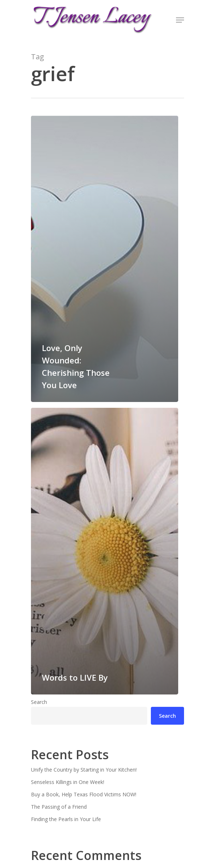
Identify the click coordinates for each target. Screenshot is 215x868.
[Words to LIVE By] (105, 551)
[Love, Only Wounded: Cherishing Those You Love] (105, 259)
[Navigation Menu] (180, 20)
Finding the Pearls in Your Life (66, 819)
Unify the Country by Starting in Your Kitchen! (84, 770)
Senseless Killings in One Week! (68, 782)
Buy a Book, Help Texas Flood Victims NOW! (84, 794)
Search (39, 702)
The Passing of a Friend (59, 807)
